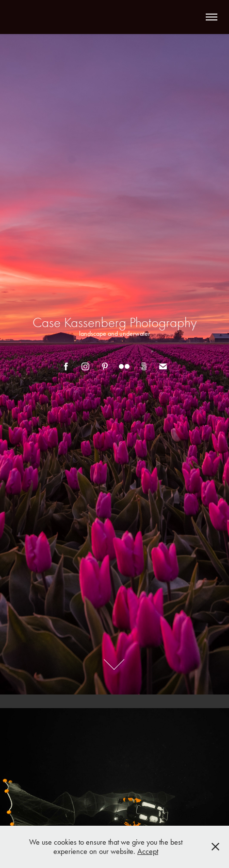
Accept (148, 851)
